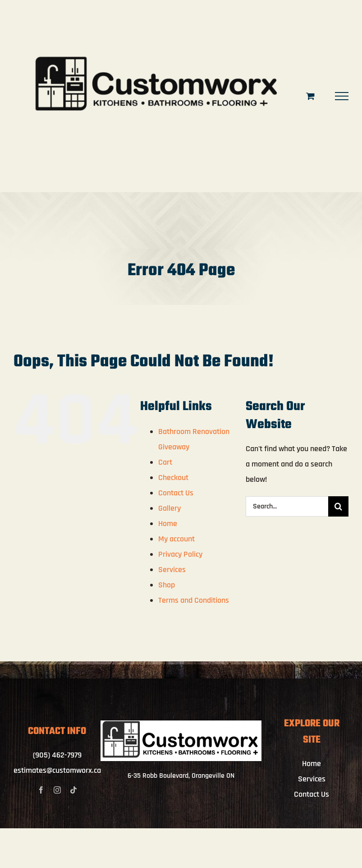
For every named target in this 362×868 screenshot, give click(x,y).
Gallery (170, 508)
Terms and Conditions (194, 600)
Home (168, 524)
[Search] (338, 506)
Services (172, 570)
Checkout (173, 478)
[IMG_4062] (181, 724)
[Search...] (287, 506)
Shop (167, 585)
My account (176, 539)
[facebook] (41, 790)
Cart (165, 462)
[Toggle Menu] (342, 96)
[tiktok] (73, 790)
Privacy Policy (180, 554)
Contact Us (176, 493)
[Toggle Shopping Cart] (310, 96)
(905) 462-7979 (57, 755)
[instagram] (57, 790)
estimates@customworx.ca (57, 770)
